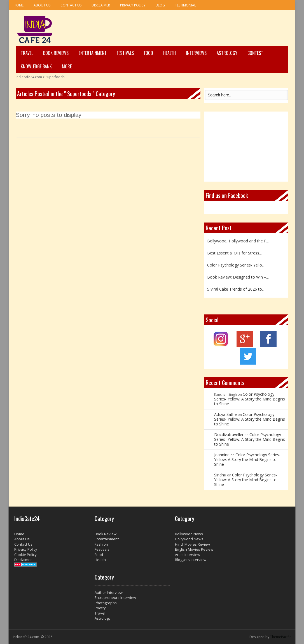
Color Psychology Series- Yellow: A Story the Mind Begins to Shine (250, 399)
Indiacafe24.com (29, 77)
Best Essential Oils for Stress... (234, 253)
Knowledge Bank (36, 66)
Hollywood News (189, 539)
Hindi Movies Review (192, 544)
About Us (42, 5)
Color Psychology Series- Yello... (236, 265)
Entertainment (93, 53)
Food (149, 53)
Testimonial (185, 5)
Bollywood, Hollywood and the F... (238, 241)
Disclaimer (101, 5)
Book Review (106, 534)
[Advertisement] (186, 28)
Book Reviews (56, 53)
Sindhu (220, 475)
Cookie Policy (25, 555)
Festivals (125, 53)
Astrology (227, 53)
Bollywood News (189, 534)
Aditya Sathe (225, 414)
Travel (27, 53)
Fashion (101, 544)
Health (169, 53)
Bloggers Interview (191, 560)
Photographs (106, 603)
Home (19, 5)
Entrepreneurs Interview (115, 597)
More (67, 66)
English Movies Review (194, 549)
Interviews (196, 53)
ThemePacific (281, 637)
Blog (160, 5)
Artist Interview (188, 555)
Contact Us (71, 5)
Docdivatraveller (229, 435)
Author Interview (109, 592)
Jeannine (222, 455)
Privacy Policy (133, 5)
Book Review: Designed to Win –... (238, 277)
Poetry (100, 608)
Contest (255, 53)
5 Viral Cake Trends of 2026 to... (236, 289)
